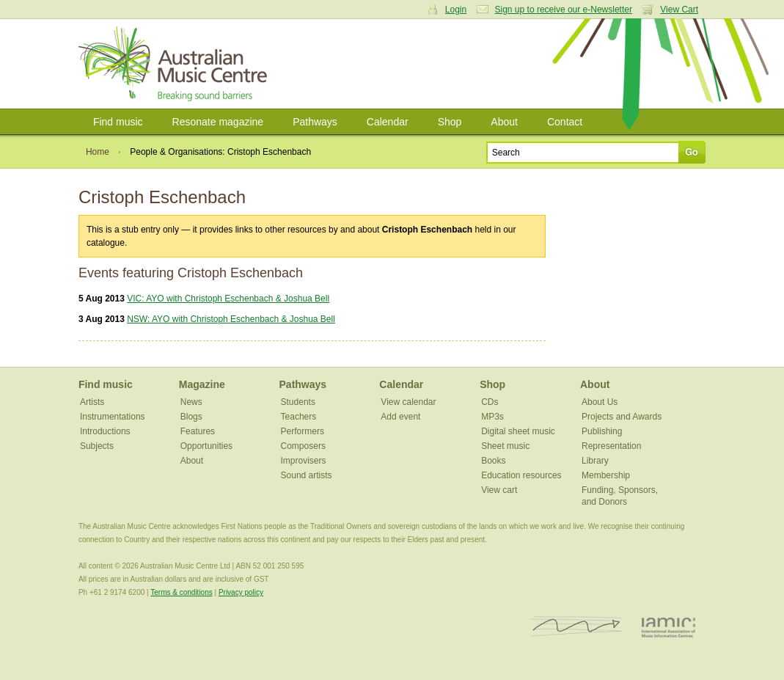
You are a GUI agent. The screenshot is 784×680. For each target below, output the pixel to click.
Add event (400, 417)
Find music (118, 122)
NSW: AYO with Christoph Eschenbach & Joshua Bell (231, 319)
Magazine (202, 384)
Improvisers (304, 461)
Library (595, 461)
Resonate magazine (218, 122)
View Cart (679, 10)
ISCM (576, 627)
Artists (92, 402)
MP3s (492, 417)
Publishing (602, 431)
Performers (303, 431)
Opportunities (206, 446)
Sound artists (307, 475)
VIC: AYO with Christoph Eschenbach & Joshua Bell (228, 299)
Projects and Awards (622, 417)
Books (493, 461)
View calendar (408, 402)
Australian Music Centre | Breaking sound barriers (176, 64)
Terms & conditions (181, 592)
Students (298, 402)
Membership (606, 475)
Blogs (191, 417)
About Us (600, 402)
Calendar (388, 122)
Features (198, 431)
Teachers (299, 417)
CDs (490, 402)
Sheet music (505, 446)
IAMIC (668, 627)
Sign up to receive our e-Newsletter (564, 10)
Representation (611, 446)
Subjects (97, 446)
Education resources (521, 475)
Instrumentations (113, 417)
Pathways (315, 122)
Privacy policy (241, 592)
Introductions (105, 431)
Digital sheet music (518, 431)
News (191, 402)
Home (98, 152)
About (504, 122)
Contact (565, 122)
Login (456, 10)
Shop (450, 122)
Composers (303, 446)
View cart (499, 490)
